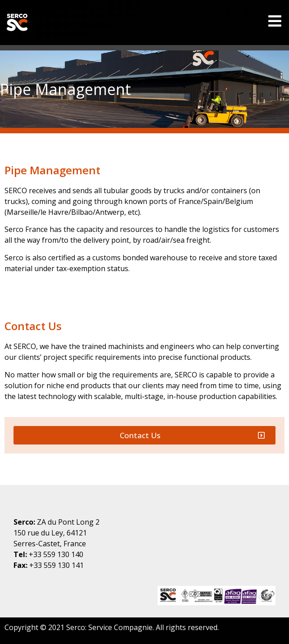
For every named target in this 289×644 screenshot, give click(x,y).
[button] (144, 435)
